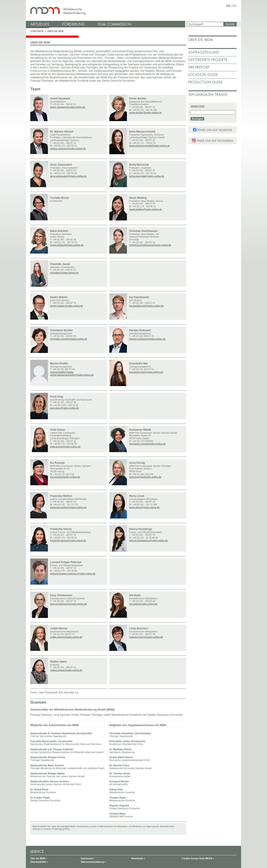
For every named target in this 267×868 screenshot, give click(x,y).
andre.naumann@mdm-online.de (68, 107)
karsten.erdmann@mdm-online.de (147, 339)
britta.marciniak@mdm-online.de (147, 176)
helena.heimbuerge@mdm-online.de (149, 541)
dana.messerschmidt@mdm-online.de (149, 146)
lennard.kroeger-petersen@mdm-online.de (73, 574)
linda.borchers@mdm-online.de (146, 637)
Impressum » (88, 858)
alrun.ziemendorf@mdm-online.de (68, 176)
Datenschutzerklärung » (93, 862)
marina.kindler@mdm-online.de (77, 375)
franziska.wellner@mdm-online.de (68, 507)
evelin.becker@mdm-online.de (145, 113)
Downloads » (138, 858)
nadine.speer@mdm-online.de (66, 670)
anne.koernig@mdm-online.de (145, 477)
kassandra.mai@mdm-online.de (146, 372)
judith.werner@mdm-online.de (66, 637)
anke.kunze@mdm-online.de (65, 447)
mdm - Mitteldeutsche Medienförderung (106, 10)
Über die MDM (55, 31)
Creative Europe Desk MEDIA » (198, 858)
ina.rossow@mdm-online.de (65, 477)
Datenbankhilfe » (39, 862)
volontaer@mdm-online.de (64, 273)
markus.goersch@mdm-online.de (68, 149)
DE (228, 6)
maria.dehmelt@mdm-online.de (67, 245)
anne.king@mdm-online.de (64, 408)
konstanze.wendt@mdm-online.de (147, 444)
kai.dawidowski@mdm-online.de (146, 306)
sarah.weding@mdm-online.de (145, 209)
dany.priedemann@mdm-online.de (68, 604)
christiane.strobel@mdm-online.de (69, 339)
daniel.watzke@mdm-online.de (66, 306)
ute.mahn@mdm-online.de (143, 604)
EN (234, 6)
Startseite (37, 31)
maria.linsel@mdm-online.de (144, 507)
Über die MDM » (39, 858)
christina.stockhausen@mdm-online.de (150, 245)
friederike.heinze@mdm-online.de (68, 541)
